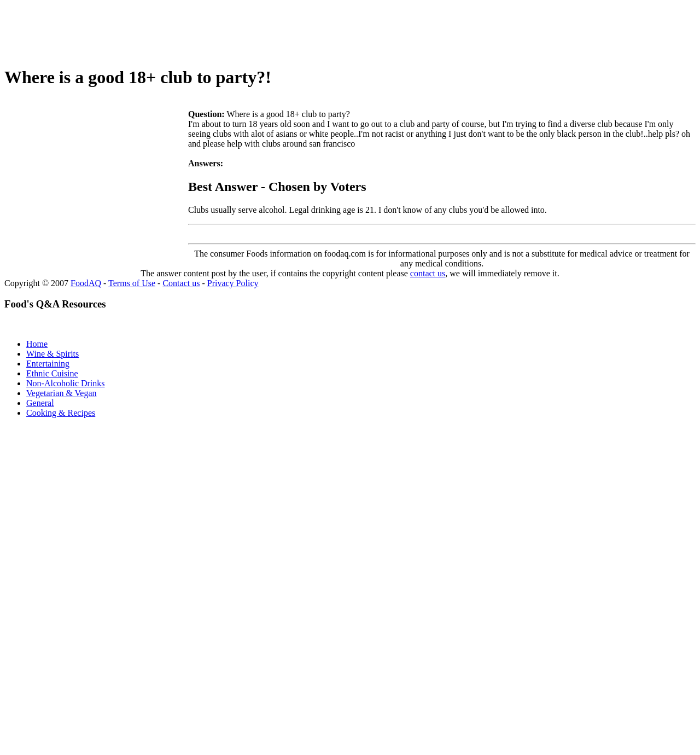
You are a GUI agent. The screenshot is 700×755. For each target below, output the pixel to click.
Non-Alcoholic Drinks (66, 383)
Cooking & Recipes (61, 413)
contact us (428, 273)
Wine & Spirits (52, 354)
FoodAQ (86, 283)
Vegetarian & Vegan (62, 393)
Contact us (181, 283)
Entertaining (48, 364)
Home (37, 344)
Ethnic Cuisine (52, 373)
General (40, 403)
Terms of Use (132, 283)
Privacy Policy (233, 283)
